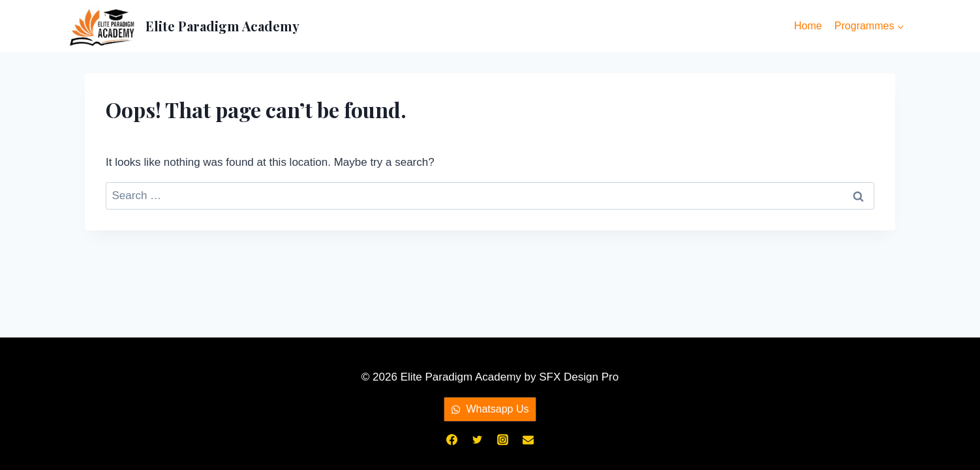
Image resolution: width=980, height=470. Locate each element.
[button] (490, 409)
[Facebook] (452, 439)
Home (808, 26)
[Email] (528, 439)
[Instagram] (503, 439)
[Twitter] (477, 439)
